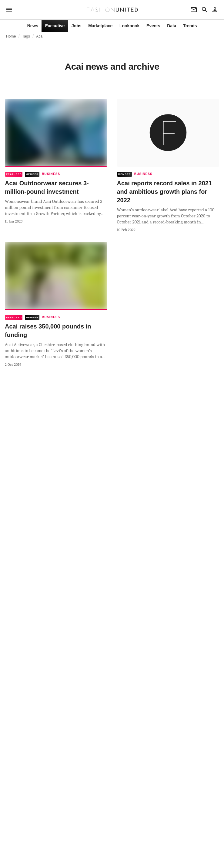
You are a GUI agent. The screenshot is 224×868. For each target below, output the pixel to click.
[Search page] (205, 10)
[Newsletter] (194, 10)
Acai (40, 36)
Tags (26, 36)
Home (11, 36)
